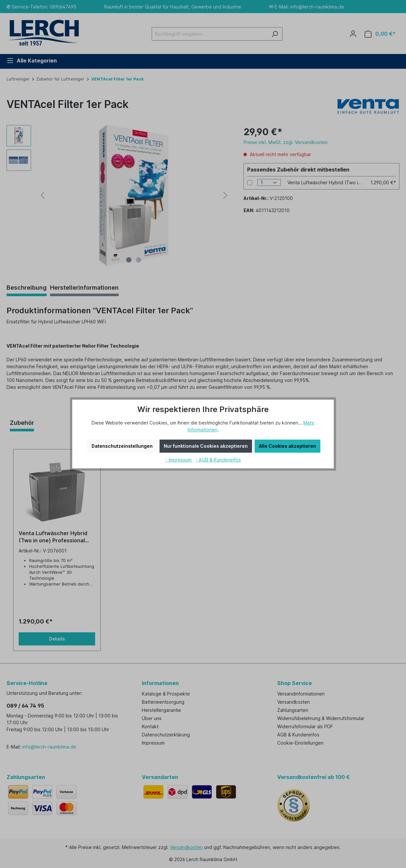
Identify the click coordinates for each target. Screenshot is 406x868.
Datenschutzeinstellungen (122, 446)
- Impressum (179, 460)
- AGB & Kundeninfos (218, 460)
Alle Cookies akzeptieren (288, 446)
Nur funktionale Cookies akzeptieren (206, 446)
